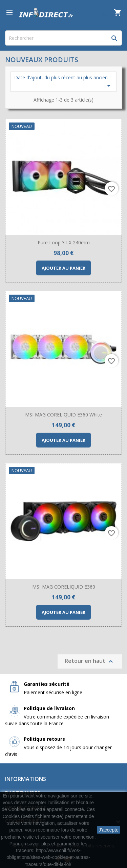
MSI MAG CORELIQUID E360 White (63, 415)
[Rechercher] (63, 38)
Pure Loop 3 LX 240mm (64, 242)
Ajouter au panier (63, 268)
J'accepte (109, 830)
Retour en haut (90, 662)
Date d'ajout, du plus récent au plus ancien (63, 82)
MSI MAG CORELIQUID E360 (64, 587)
